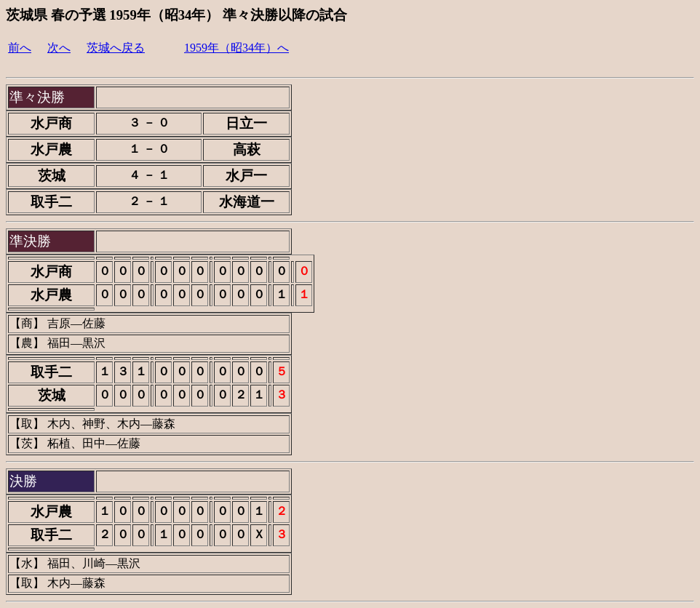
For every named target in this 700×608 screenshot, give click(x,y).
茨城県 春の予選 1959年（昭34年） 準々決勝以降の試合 (176, 15)
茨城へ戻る (116, 48)
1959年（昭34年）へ (236, 48)
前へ (20, 48)
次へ (59, 48)
